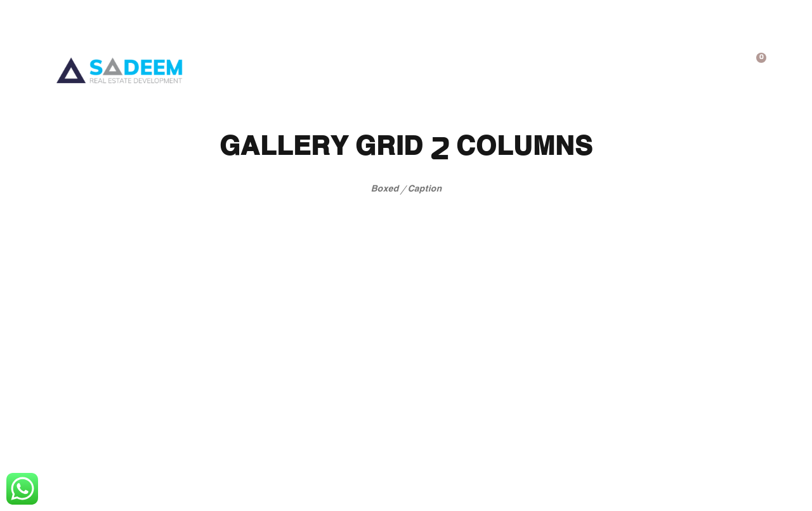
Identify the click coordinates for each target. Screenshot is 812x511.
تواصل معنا (296, 66)
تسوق (418, 66)
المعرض (476, 66)
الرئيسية (681, 66)
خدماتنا (540, 66)
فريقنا (364, 66)
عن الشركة (610, 66)
